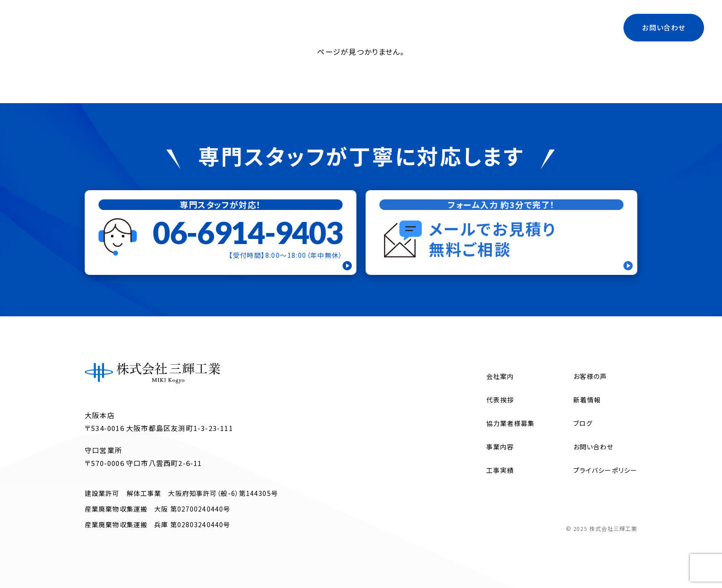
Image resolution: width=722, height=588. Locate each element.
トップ (291, 27)
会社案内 (333, 27)
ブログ (540, 27)
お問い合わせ (664, 27)
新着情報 (587, 400)
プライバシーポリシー (605, 470)
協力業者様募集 (486, 27)
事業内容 (380, 27)
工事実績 (582, 27)
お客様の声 (590, 376)
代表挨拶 (427, 27)
